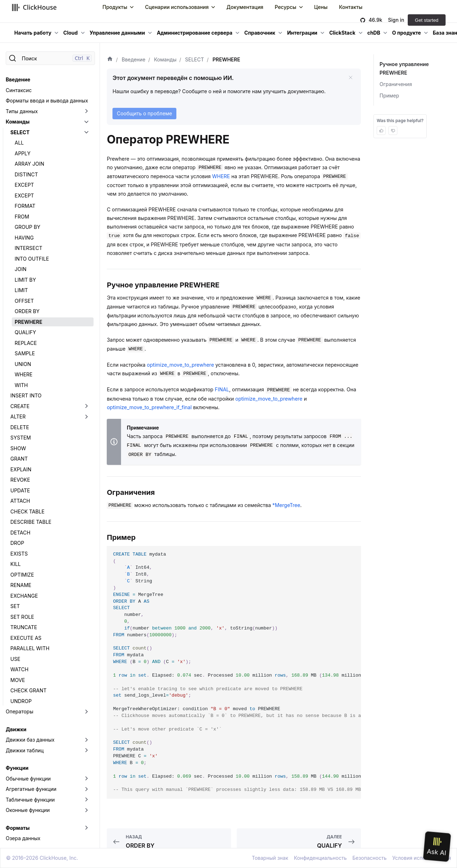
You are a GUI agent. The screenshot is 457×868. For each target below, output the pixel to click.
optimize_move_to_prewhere (180, 365)
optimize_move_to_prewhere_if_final (149, 407)
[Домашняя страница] (110, 60)
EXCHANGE (24, 596)
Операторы (19, 711)
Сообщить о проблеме (144, 113)
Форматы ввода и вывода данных (47, 101)
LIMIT (21, 290)
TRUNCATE (24, 627)
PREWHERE (28, 322)
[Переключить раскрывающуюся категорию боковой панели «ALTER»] (86, 417)
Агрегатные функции (31, 789)
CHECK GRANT (28, 690)
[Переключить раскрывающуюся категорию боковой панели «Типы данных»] (86, 111)
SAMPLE (25, 353)
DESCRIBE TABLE (31, 522)
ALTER (18, 417)
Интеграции (302, 33)
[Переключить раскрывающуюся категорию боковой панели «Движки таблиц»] (86, 751)
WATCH (19, 669)
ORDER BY (27, 311)
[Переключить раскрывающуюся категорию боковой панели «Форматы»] (86, 828)
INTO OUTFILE (32, 259)
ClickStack (342, 33)
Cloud (70, 33)
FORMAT (25, 206)
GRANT (19, 459)
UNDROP (21, 701)
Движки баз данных (30, 740)
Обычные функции (28, 779)
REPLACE (26, 343)
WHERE (24, 374)
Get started (427, 20)
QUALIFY (25, 332)
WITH (21, 385)
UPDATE (20, 490)
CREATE (20, 406)
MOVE (18, 680)
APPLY (23, 153)
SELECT (20, 132)
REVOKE (20, 480)
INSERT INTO (26, 395)
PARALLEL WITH (30, 648)
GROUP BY (27, 227)
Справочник (260, 33)
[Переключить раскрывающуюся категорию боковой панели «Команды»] (86, 122)
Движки (16, 729)
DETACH (20, 533)
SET (15, 606)
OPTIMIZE (22, 575)
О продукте (406, 33)
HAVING (24, 238)
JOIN (21, 269)
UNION (23, 364)
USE (15, 659)
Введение (18, 79)
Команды (18, 122)
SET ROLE (22, 617)
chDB (374, 33)
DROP (17, 543)
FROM (22, 217)
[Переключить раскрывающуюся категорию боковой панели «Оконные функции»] (86, 810)
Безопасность (370, 858)
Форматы (18, 828)
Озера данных (23, 838)
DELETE (20, 427)
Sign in (396, 20)
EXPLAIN (21, 469)
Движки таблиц (25, 750)
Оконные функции (28, 810)
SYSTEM (21, 438)
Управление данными (117, 33)
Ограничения (396, 84)
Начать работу (33, 33)
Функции (17, 768)
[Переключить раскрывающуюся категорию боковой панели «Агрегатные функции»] (86, 789)
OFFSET (24, 301)
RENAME (21, 585)
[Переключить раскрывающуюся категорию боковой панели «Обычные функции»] (86, 779)
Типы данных (22, 111)
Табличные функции (30, 800)
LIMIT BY (25, 280)
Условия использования (422, 858)
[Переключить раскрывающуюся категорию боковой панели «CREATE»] (86, 406)
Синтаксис (19, 90)
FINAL (222, 389)
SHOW (18, 448)
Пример (389, 96)
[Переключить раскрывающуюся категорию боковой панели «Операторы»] (86, 712)
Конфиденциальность (320, 858)
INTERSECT (28, 248)
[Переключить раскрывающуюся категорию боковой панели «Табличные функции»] (86, 800)
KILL (16, 564)
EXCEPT (24, 185)
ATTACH (20, 501)
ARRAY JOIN (29, 164)
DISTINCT (26, 174)
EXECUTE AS (26, 638)
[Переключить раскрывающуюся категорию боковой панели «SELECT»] (86, 132)
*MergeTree (286, 505)
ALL (19, 143)
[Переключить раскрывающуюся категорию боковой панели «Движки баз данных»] (86, 740)
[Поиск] (50, 58)
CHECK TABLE (27, 511)
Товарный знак (270, 858)
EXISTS (19, 554)
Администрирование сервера (195, 33)
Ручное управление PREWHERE (404, 68)
